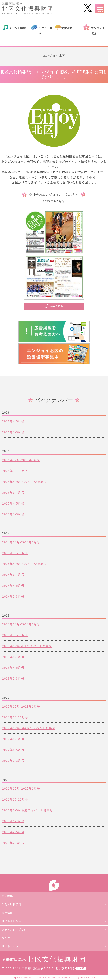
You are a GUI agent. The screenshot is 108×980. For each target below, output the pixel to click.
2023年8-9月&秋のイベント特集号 (27, 646)
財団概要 (7, 896)
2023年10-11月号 (15, 635)
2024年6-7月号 (13, 575)
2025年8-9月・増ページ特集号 (24, 482)
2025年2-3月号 (13, 514)
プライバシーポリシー (16, 930)
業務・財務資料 (12, 904)
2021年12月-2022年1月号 (21, 788)
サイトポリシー (12, 921)
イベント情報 (17, 28)
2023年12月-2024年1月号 (21, 624)
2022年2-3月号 (13, 761)
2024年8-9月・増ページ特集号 (24, 564)
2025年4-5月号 (13, 503)
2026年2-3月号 (13, 432)
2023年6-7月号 (13, 657)
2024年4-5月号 (13, 585)
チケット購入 (46, 31)
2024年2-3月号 (13, 596)
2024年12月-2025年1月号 (21, 542)
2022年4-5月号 (13, 750)
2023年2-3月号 (13, 678)
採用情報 (7, 913)
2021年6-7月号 (13, 821)
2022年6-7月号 (13, 739)
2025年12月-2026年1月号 (21, 460)
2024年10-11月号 (15, 553)
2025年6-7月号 (13, 493)
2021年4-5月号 (13, 832)
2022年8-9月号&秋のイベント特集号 (29, 728)
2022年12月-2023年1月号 (21, 706)
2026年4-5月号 (13, 421)
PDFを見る (57, 306)
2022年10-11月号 (15, 717)
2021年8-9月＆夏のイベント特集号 (28, 810)
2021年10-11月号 (15, 799)
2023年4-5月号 (13, 667)
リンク (6, 938)
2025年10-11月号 (15, 471)
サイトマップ (10, 946)
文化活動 (67, 28)
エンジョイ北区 (98, 31)
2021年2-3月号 (13, 843)
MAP (81, 968)
